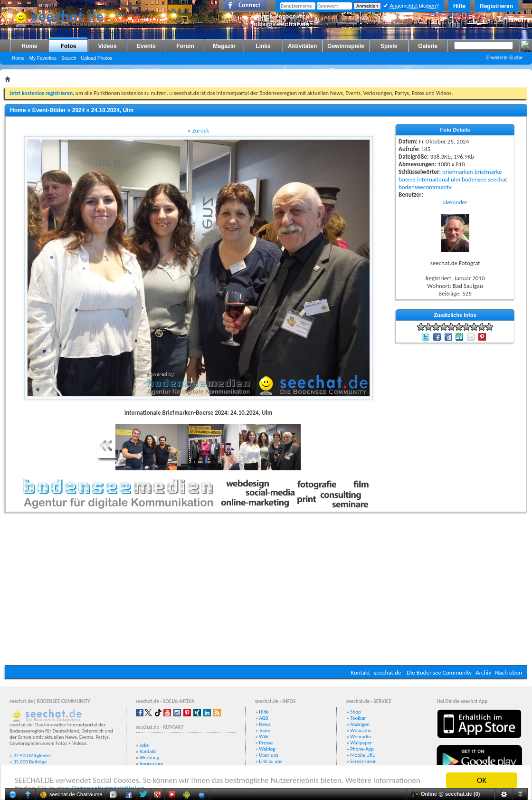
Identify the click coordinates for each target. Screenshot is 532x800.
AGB (263, 718)
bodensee (474, 179)
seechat (498, 179)
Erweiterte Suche (504, 58)
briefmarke (488, 172)
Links (263, 46)
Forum (185, 46)
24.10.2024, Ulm (112, 110)
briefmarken (458, 172)
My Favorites (43, 58)
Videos (107, 46)
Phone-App (362, 749)
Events (146, 46)
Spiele (389, 46)
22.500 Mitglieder (32, 756)
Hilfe (459, 6)
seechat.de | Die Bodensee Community (423, 672)
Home (29, 46)
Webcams (361, 730)
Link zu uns (271, 761)
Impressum (152, 764)
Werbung (149, 757)
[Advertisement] (266, 591)
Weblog (267, 749)
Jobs (144, 745)
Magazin (224, 46)
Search (69, 58)
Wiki (264, 737)
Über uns (269, 755)
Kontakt (360, 672)
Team (265, 730)
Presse (266, 743)
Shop (355, 712)
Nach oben (508, 672)
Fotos (69, 46)
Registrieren (496, 6)
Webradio (361, 737)
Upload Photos (97, 58)
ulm (456, 179)
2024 (79, 110)
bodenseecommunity (425, 187)
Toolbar (358, 718)
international (433, 179)
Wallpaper (361, 743)
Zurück (200, 130)
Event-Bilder (49, 110)
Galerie (428, 46)
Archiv (483, 672)
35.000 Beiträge (30, 762)
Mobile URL (362, 755)
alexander (455, 202)
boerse (407, 179)
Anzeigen (360, 724)
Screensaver (363, 761)
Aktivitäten (302, 46)
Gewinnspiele (346, 46)
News (265, 724)
